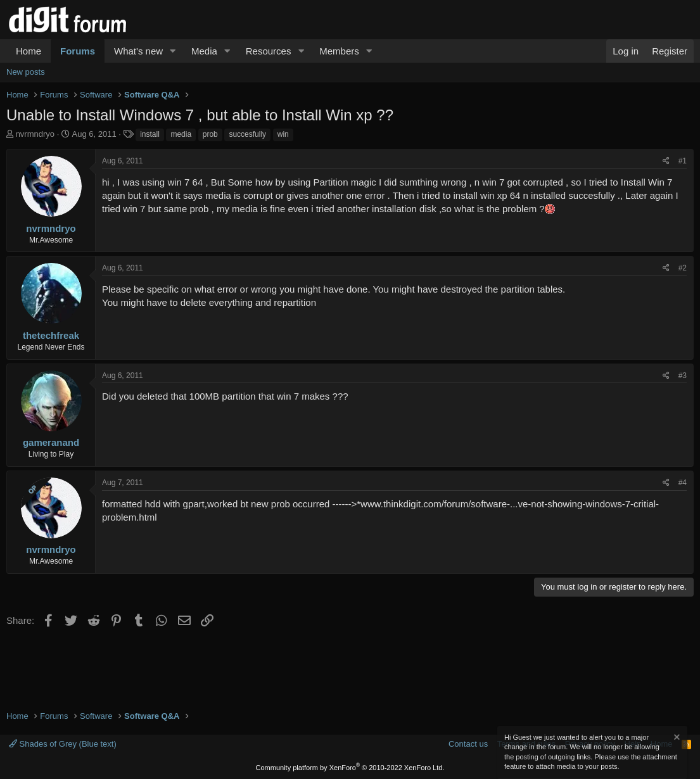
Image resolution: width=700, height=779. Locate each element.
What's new (138, 51)
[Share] (666, 161)
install (150, 134)
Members (339, 51)
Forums (78, 51)
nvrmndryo (35, 134)
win (283, 134)
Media (204, 51)
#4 (683, 483)
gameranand (51, 442)
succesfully (247, 134)
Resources (269, 51)
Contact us (468, 744)
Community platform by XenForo (350, 768)
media (181, 134)
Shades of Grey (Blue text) (63, 744)
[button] (173, 51)
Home (29, 51)
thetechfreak (51, 335)
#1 (683, 161)
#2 (683, 268)
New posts (26, 72)
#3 (683, 376)
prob (210, 134)
